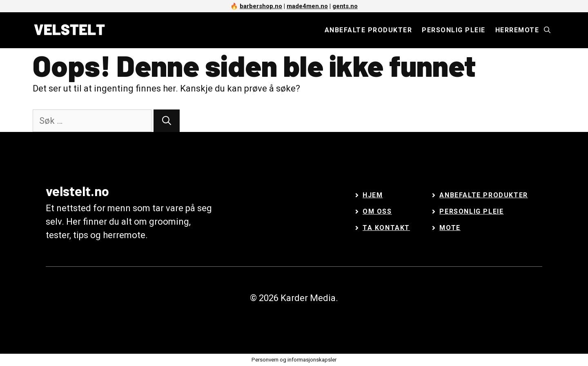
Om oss (377, 211)
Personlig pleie (454, 30)
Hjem (373, 195)
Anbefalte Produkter (483, 195)
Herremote (517, 30)
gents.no (345, 6)
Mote (450, 228)
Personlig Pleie (471, 211)
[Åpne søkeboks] (547, 30)
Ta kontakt (386, 228)
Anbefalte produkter (369, 30)
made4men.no (307, 6)
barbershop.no (261, 6)
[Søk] (167, 121)
